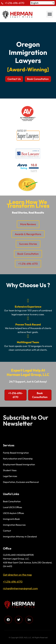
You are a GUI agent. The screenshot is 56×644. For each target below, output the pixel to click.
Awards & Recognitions (28, 234)
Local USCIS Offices (12, 507)
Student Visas (10, 470)
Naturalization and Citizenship (18, 459)
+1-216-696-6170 (15, 3)
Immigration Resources (14, 525)
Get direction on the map (17, 575)
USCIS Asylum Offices (13, 513)
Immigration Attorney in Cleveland (20, 537)
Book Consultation (28, 254)
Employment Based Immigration (19, 464)
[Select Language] (42, 3)
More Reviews (28, 224)
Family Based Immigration (16, 453)
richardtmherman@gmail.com (20, 588)
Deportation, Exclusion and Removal (21, 482)
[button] (50, 14)
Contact (7, 531)
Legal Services (10, 476)
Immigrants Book (11, 519)
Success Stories (28, 244)
